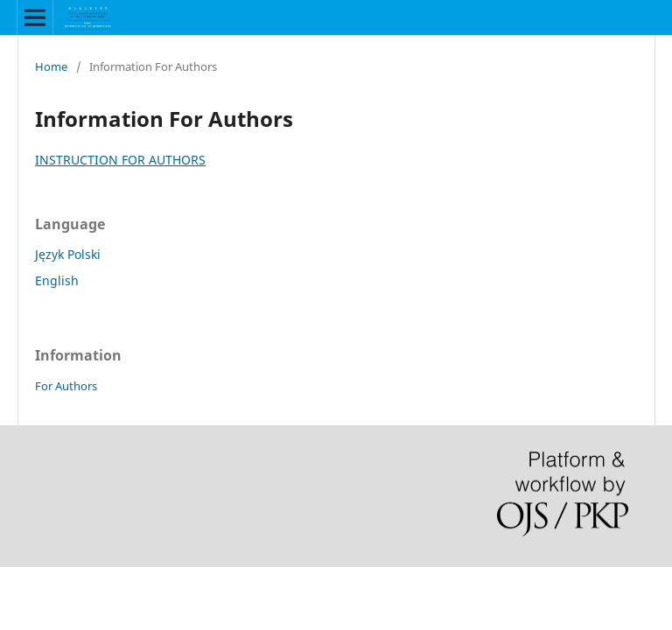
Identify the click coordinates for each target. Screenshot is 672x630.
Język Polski (68, 254)
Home (51, 66)
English (57, 280)
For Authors (66, 386)
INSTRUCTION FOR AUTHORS (120, 160)
